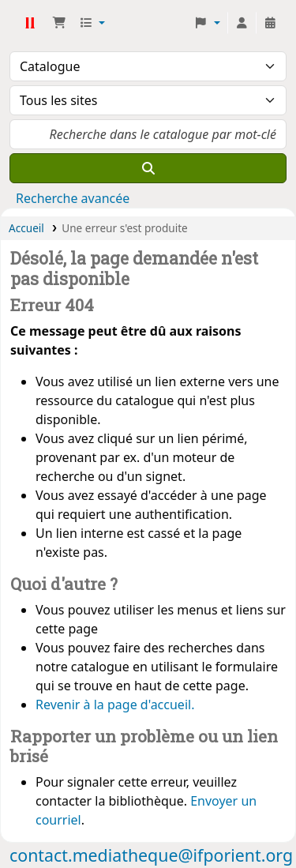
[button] (59, 23)
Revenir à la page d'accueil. (115, 705)
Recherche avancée (73, 198)
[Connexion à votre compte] (242, 23)
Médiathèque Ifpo (29, 23)
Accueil (26, 228)
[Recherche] (148, 168)
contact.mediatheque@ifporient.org (151, 855)
